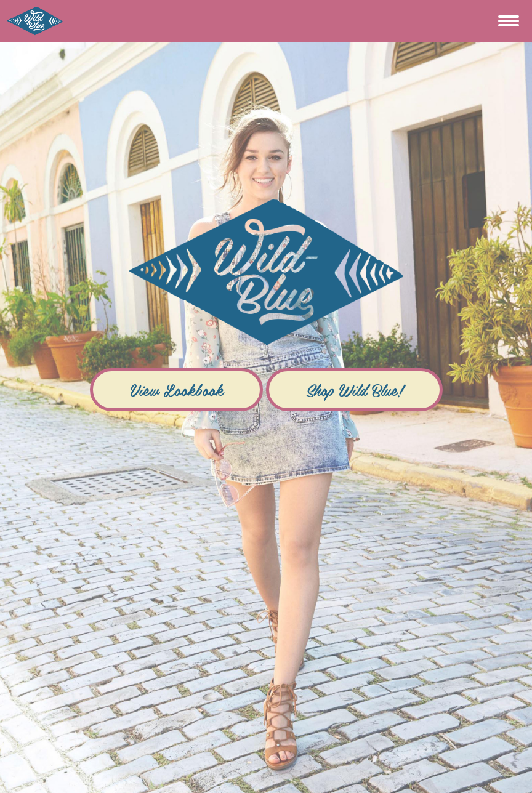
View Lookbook (176, 390)
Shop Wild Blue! (354, 390)
